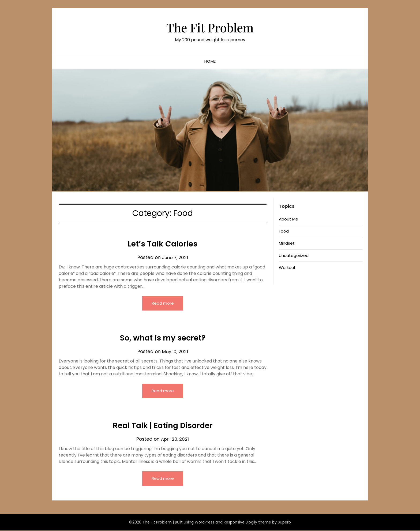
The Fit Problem (210, 27)
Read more (163, 303)
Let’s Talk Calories (163, 244)
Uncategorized (294, 255)
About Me (288, 219)
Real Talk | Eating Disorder (163, 426)
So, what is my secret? (163, 338)
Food (284, 231)
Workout (287, 268)
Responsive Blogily (240, 523)
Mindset (287, 243)
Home (210, 61)
